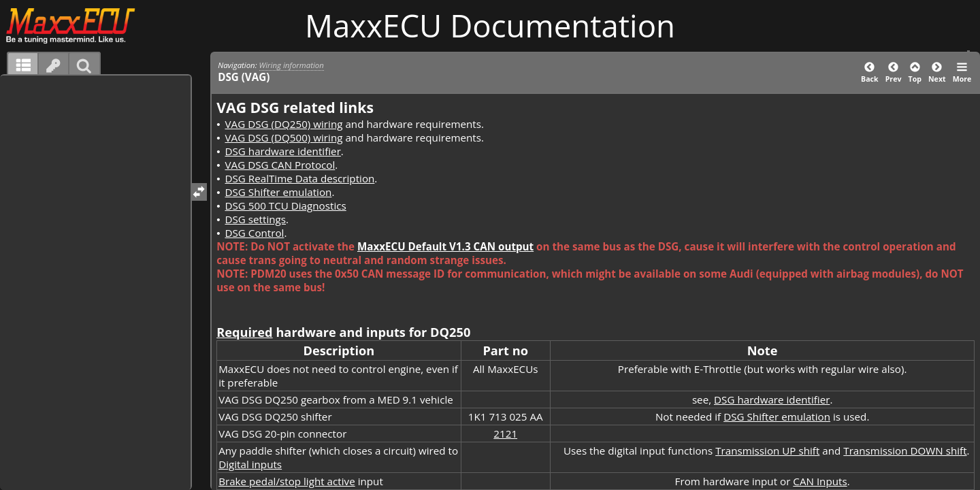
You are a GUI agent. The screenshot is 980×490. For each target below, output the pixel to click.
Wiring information (292, 65)
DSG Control (254, 233)
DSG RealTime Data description (299, 178)
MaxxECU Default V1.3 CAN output (445, 246)
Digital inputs (250, 464)
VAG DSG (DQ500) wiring (283, 137)
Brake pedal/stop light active (287, 481)
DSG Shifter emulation (278, 192)
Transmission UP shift (767, 451)
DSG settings (255, 219)
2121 (505, 434)
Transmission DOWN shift (905, 451)
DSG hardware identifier (282, 151)
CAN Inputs (820, 481)
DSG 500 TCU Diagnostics (285, 206)
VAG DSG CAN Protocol (280, 165)
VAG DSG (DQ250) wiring (283, 124)
